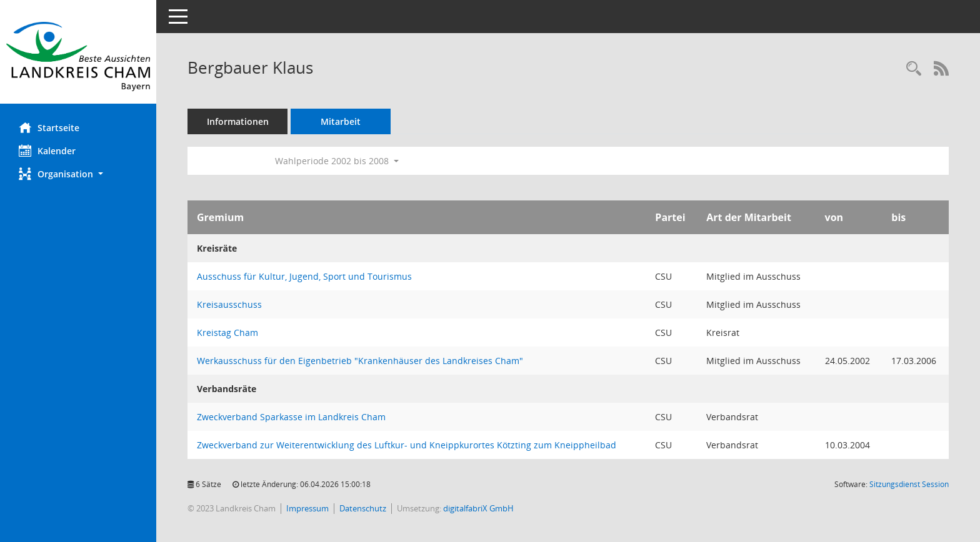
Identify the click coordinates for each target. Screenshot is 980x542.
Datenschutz (363, 508)
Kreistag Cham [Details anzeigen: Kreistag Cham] (227, 333)
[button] (78, 174)
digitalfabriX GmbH (478, 508)
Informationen (238, 121)
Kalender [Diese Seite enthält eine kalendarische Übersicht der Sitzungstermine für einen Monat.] (47, 150)
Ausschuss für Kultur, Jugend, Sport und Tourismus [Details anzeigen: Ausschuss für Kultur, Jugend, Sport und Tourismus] (304, 276)
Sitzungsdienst (909, 484)
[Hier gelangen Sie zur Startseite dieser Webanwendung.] (78, 57)
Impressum (307, 508)
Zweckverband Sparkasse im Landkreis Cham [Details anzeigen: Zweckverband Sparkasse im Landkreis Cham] (291, 417)
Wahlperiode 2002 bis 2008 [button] (337, 161)
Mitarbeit (341, 121)
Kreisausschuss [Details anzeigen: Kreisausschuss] (229, 304)
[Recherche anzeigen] (914, 69)
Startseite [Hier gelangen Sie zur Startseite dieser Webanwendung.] (49, 127)
